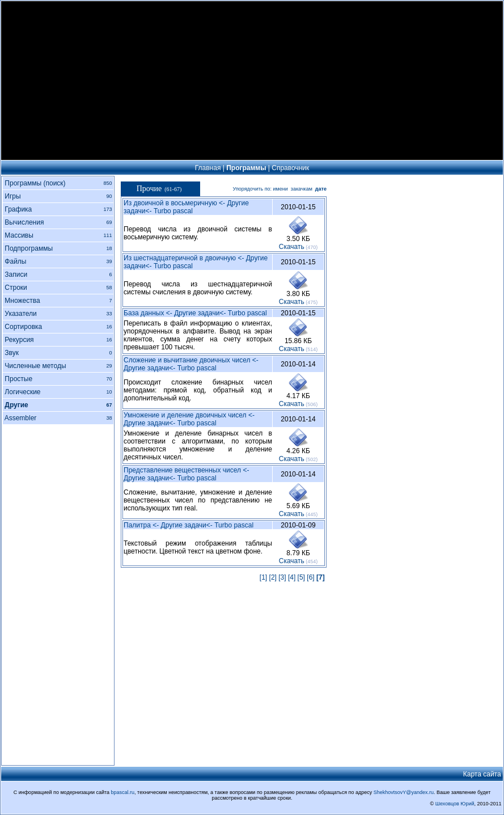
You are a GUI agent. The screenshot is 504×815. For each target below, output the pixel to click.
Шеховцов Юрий (455, 804)
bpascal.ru (123, 792)
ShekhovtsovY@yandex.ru (404, 792)
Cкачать (292, 247)
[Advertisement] (252, 81)
